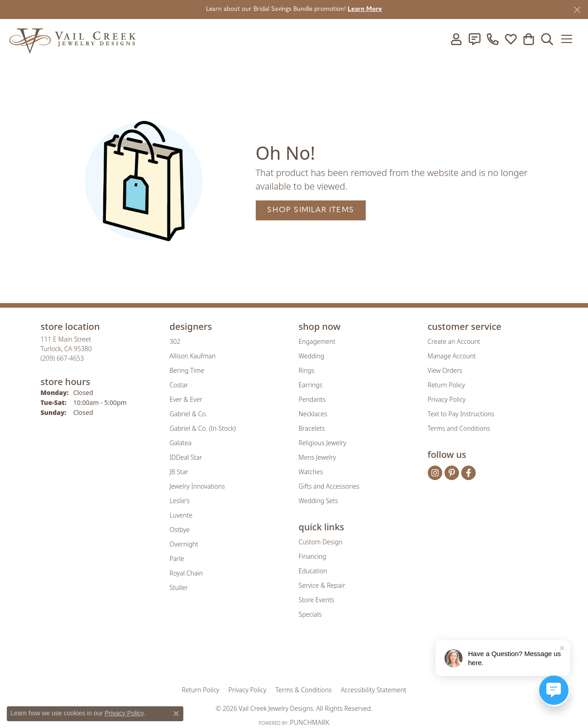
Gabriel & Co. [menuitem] (189, 414)
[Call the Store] (62, 358)
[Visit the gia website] (223, 658)
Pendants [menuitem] (312, 399)
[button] (456, 39)
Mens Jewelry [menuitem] (318, 457)
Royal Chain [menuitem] (186, 573)
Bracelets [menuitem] (312, 428)
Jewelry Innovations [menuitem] (197, 486)
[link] (474, 39)
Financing (313, 556)
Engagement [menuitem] (317, 341)
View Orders (445, 370)
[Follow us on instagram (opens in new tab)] (435, 473)
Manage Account (452, 356)
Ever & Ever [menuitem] (186, 399)
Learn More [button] (365, 9)
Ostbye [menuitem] (180, 530)
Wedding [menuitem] (312, 356)
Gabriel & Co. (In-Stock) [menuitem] (203, 428)
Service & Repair (322, 585)
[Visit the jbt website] (369, 658)
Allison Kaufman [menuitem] (193, 356)
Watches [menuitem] (311, 472)
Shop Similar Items (311, 210)
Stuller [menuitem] (179, 588)
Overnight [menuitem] (184, 544)
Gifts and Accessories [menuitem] (329, 486)
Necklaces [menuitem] (313, 414)
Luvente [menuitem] (181, 515)
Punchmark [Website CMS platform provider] (309, 722)
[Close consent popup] (176, 714)
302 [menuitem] (175, 341)
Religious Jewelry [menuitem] (323, 443)
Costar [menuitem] (179, 385)
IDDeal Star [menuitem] (186, 457)
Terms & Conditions (304, 690)
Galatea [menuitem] (181, 443)
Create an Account (454, 341)
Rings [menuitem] (307, 370)
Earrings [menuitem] (311, 385)
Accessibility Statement (374, 690)
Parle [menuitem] (177, 559)
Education (313, 571)
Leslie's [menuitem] (180, 501)
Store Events (317, 600)
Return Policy (447, 385)
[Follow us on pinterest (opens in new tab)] (452, 473)
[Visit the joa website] (263, 658)
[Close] (577, 10)
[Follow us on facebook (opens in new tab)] (468, 473)
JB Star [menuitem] (179, 472)
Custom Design (321, 542)
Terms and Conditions (459, 428)
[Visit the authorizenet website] (331, 658)
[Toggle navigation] (570, 39)
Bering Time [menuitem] (187, 370)
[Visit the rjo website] (297, 658)
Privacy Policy (447, 399)
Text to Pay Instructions (461, 414)
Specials (310, 614)
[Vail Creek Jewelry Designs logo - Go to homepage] (72, 39)
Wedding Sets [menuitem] (318, 501)
